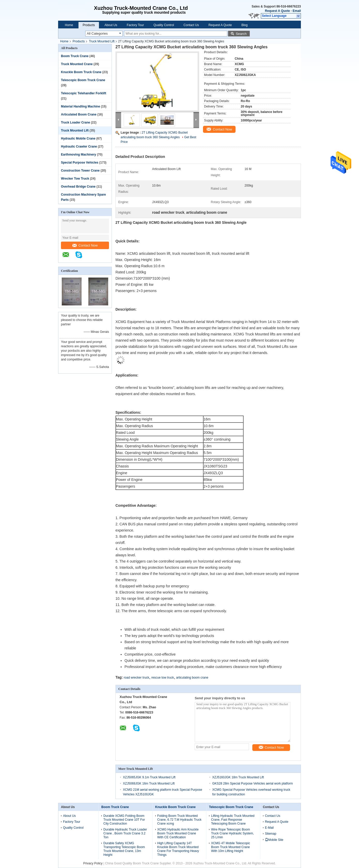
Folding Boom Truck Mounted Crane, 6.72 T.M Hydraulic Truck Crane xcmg (179, 820)
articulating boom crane (192, 678)
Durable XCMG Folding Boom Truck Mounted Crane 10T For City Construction (124, 820)
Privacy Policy (93, 863)
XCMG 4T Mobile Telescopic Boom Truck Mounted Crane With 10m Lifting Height (231, 847)
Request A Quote (277, 11)
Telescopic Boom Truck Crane (83, 80)
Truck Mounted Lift (102, 41)
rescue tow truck (163, 678)
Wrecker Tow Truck (75, 179)
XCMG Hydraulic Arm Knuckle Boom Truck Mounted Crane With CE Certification (178, 833)
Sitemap (271, 834)
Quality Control (164, 25)
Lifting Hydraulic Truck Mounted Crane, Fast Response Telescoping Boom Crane (233, 820)
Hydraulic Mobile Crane (78, 139)
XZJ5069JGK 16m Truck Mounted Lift (149, 783)
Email (297, 11)
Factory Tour (135, 25)
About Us (111, 25)
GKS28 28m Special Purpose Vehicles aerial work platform (253, 783)
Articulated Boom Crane (79, 114)
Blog (245, 25)
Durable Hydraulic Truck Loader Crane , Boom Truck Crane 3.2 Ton (125, 833)
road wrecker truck (136, 678)
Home (69, 25)
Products (89, 25)
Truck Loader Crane (76, 122)
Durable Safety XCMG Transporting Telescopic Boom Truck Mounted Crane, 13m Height (124, 849)
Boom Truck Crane (75, 56)
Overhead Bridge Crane (78, 187)
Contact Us (191, 25)
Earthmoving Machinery (79, 155)
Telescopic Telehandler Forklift (84, 93)
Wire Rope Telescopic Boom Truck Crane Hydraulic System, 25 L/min (232, 833)
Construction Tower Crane (80, 171)
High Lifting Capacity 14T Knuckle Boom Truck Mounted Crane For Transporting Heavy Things (178, 849)
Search (241, 34)
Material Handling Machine (80, 106)
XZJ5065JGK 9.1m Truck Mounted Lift (149, 777)
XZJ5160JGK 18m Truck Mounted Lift (238, 777)
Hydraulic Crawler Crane (79, 147)
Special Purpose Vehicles (80, 163)
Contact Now (85, 245)
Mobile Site (274, 840)
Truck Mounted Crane (77, 64)
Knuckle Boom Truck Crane (81, 72)
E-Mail (269, 828)
